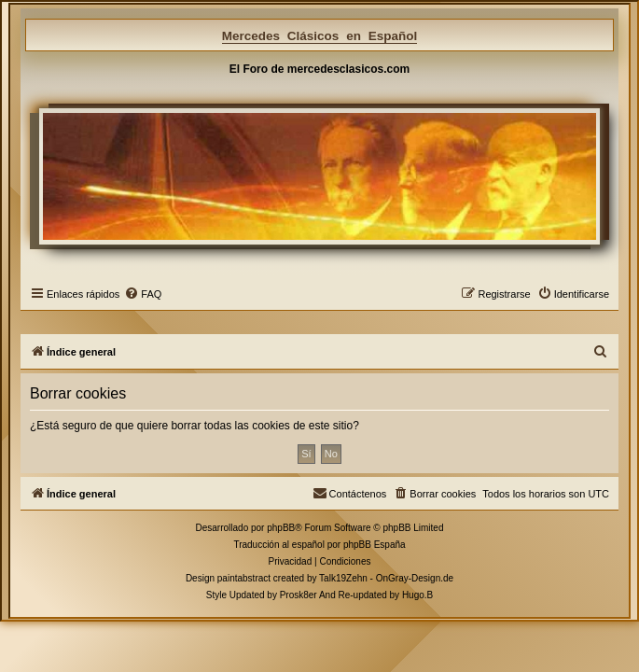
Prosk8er (299, 595)
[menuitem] (143, 294)
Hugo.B (417, 595)
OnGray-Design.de (415, 578)
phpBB (281, 528)
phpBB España (375, 545)
